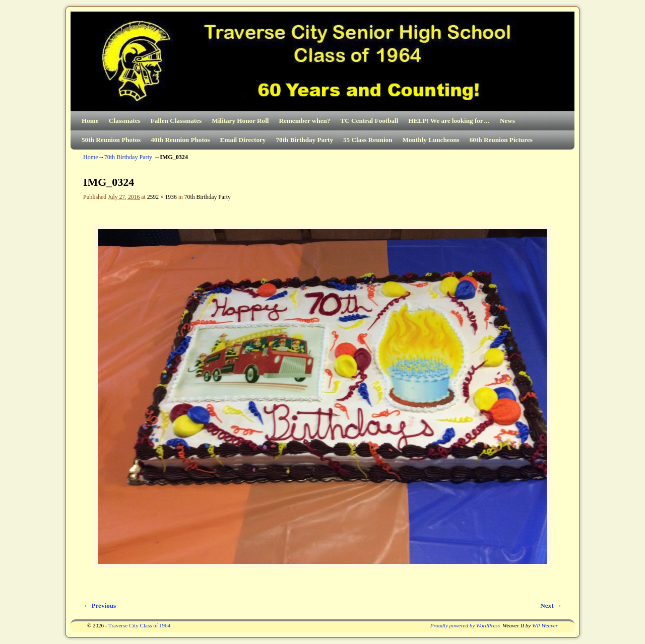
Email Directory (243, 140)
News (507, 121)
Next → (551, 605)
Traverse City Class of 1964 (139, 625)
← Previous (100, 605)
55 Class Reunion (368, 140)
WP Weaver (545, 625)
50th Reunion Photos (111, 140)
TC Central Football (369, 121)
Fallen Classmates (176, 121)
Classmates (125, 121)
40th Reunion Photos (180, 140)
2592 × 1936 (162, 197)
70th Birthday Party (304, 140)
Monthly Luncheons (431, 140)
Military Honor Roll (240, 121)
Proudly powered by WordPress (465, 625)
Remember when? (305, 121)
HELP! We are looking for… (449, 121)
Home (90, 121)
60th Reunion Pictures (501, 140)
